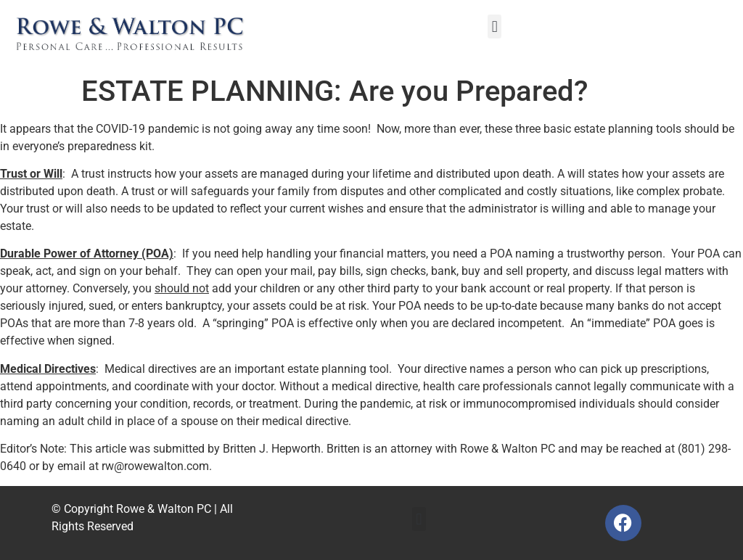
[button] (494, 26)
